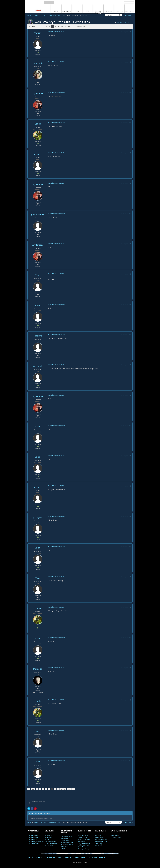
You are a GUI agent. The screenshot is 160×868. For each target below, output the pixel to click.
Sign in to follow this (123, 23)
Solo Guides (65, 846)
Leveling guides (49, 845)
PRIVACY (68, 858)
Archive (44, 15)
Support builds (99, 845)
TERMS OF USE (80, 858)
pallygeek (38, 366)
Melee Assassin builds (101, 841)
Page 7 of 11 (81, 26)
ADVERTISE (51, 858)
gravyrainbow (38, 215)
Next (70, 27)
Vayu (38, 275)
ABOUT (31, 858)
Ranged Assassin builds (101, 839)
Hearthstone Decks (67, 837)
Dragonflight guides (50, 841)
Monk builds (81, 841)
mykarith (38, 154)
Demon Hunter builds (84, 839)
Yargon (38, 33)
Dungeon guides (116, 837)
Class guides (48, 835)
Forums (37, 15)
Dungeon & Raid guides (51, 843)
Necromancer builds (84, 843)
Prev (34, 27)
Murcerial (38, 669)
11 (65, 27)
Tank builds (98, 835)
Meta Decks (65, 839)
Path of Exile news (33, 839)
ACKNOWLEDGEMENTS (97, 858)
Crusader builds (83, 837)
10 (62, 27)
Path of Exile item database (36, 841)
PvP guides (48, 839)
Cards (63, 848)
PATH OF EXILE (33, 831)
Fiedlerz (38, 336)
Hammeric (38, 63)
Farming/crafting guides (85, 849)
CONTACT (40, 858)
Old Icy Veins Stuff (55, 15)
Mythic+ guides (49, 837)
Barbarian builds (83, 835)
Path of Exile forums (34, 843)
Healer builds (98, 843)
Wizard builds (82, 847)
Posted (56, 32)
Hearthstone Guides (67, 845)
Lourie (38, 124)
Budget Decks (65, 841)
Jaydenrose (38, 94)
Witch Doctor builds (84, 845)
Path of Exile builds (33, 837)
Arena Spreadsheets (67, 843)
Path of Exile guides (34, 835)
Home (30, 15)
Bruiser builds (99, 837)
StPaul (38, 305)
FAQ (60, 858)
